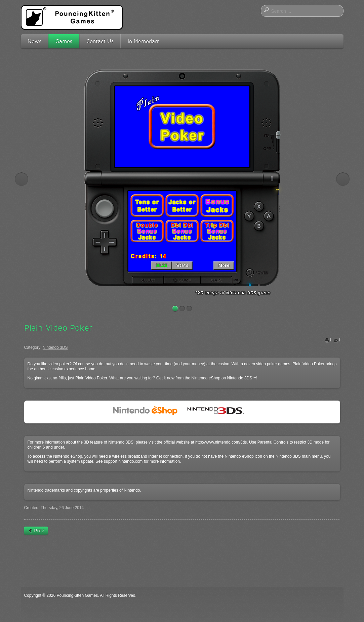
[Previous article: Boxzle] (36, 531)
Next (343, 179)
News (34, 41)
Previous (22, 179)
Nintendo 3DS (55, 347)
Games (64, 41)
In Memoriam (144, 41)
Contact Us (100, 41)
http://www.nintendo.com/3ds (221, 442)
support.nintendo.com (123, 461)
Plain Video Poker (58, 328)
